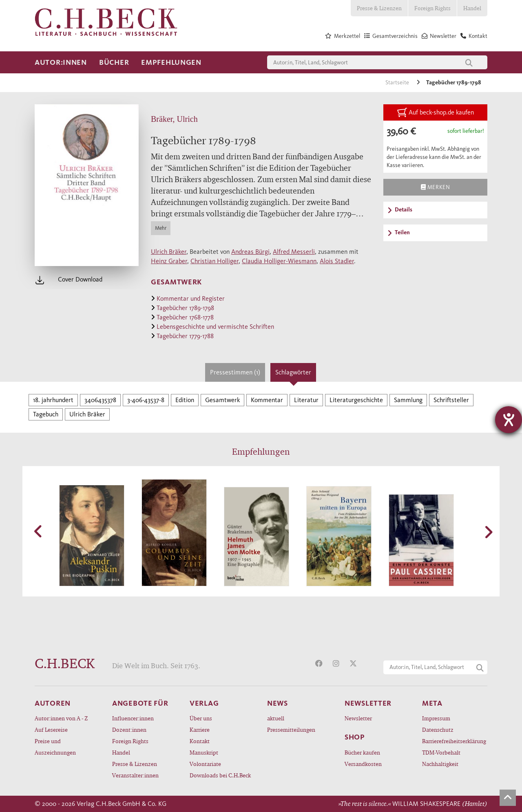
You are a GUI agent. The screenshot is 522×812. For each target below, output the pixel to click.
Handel (472, 8)
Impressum (436, 718)
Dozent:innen (129, 729)
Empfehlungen (171, 62)
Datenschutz (438, 729)
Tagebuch (46, 414)
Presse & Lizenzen (379, 8)
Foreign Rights (432, 8)
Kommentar (267, 400)
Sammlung (408, 400)
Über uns (201, 718)
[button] (39, 531)
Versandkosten (363, 764)
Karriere (200, 729)
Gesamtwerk (222, 400)
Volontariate (205, 764)
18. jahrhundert (53, 400)
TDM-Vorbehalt (441, 752)
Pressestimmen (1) (235, 372)
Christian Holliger (215, 261)
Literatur (306, 400)
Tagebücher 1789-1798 (454, 83)
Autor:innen (61, 62)
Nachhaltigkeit (440, 764)
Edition (185, 400)
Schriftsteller (451, 400)
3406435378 (100, 400)
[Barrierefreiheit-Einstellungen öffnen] (509, 420)
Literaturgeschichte (356, 400)
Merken (435, 187)
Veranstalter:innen (135, 775)
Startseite (398, 83)
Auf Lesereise (51, 729)
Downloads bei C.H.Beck (220, 775)
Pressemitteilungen (291, 729)
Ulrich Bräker (169, 252)
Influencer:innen (133, 718)
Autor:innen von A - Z (61, 718)
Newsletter (358, 718)
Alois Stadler (337, 261)
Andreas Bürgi (250, 252)
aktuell (276, 718)
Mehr (161, 228)
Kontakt (200, 741)
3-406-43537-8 (146, 400)
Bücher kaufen (362, 752)
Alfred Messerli (294, 252)
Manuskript (204, 752)
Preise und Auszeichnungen (55, 747)
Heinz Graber (169, 261)
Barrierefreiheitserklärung (454, 741)
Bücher (114, 62)
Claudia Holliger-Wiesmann (279, 261)
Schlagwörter (293, 372)
